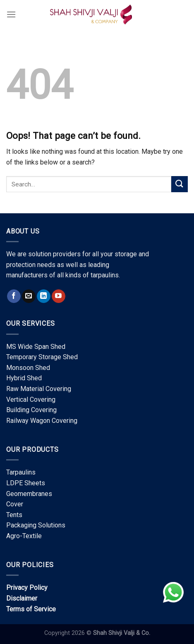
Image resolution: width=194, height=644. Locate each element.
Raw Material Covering (39, 389)
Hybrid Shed (24, 378)
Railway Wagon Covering (42, 421)
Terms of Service (31, 609)
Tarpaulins (21, 472)
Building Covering (31, 410)
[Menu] (11, 14)
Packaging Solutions (36, 525)
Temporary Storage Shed (42, 357)
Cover (15, 504)
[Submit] (180, 184)
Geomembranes (29, 494)
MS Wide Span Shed (36, 347)
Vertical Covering (31, 400)
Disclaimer (22, 598)
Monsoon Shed (28, 368)
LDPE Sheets (26, 483)
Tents (14, 515)
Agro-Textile (24, 536)
